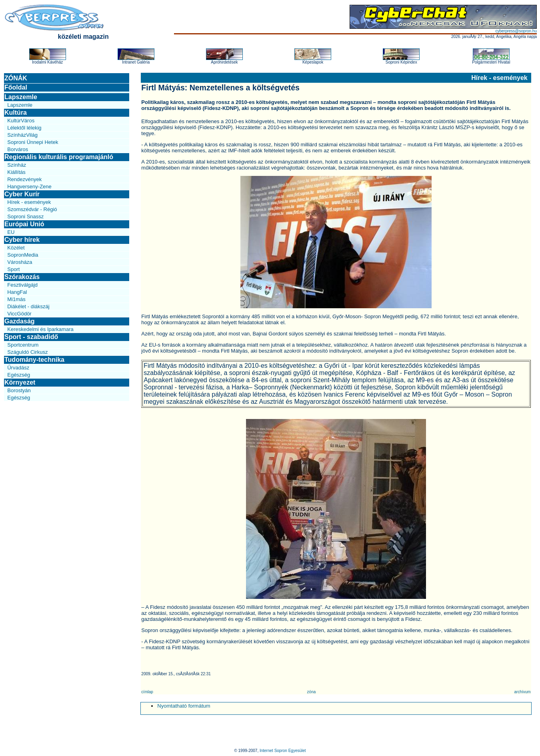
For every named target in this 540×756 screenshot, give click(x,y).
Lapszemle (21, 97)
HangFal (17, 292)
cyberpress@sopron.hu (516, 31)
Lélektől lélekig (24, 128)
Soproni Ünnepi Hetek (33, 142)
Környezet (20, 382)
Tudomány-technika (34, 360)
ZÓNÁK (16, 78)
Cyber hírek (22, 240)
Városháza (20, 262)
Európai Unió (24, 224)
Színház (17, 165)
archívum (523, 692)
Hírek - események (29, 202)
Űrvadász (18, 368)
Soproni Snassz (25, 216)
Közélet (16, 248)
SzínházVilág (22, 135)
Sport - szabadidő (31, 337)
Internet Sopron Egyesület (283, 751)
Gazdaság (20, 321)
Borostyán (19, 390)
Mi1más (16, 299)
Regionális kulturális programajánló (59, 157)
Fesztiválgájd (22, 285)
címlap (147, 692)
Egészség (19, 375)
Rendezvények (24, 179)
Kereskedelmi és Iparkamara (40, 329)
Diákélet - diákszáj (28, 306)
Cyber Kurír (22, 194)
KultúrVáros (21, 121)
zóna (312, 692)
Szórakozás (22, 277)
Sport (13, 269)
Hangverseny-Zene (29, 187)
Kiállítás (16, 172)
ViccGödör (19, 314)
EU (11, 232)
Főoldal (16, 87)
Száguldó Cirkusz (27, 352)
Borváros (18, 149)
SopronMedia (23, 255)
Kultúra (16, 113)
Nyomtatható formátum (184, 706)
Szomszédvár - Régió (32, 209)
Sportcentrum (23, 345)
